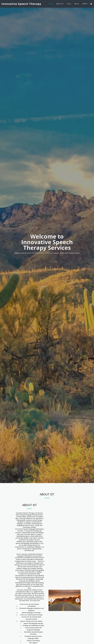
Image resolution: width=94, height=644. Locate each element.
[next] (78, 603)
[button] (91, 4)
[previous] (52, 603)
